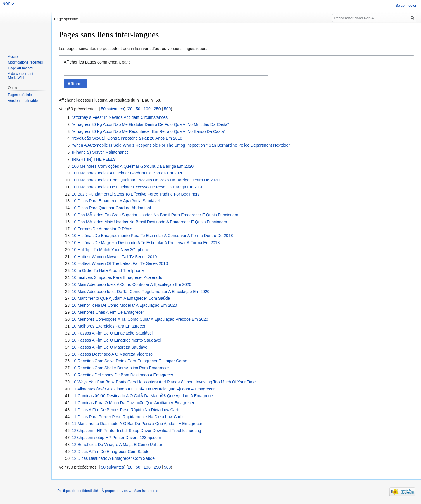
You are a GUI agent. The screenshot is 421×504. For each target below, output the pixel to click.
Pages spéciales (21, 95)
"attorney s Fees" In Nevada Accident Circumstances (120, 117)
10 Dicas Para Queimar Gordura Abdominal (111, 208)
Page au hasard (20, 68)
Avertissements (146, 491)
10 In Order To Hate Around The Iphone (108, 270)
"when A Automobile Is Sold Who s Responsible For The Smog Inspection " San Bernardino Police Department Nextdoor (181, 145)
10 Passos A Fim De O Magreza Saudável (110, 347)
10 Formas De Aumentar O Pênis (102, 229)
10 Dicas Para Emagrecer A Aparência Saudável (116, 201)
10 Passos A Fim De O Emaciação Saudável (112, 333)
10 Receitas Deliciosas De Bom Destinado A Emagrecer (123, 375)
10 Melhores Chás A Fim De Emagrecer (108, 312)
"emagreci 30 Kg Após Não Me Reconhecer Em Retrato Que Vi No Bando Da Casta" (149, 131)
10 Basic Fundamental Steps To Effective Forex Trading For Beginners (136, 194)
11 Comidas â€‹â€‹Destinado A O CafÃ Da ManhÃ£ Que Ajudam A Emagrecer (143, 396)
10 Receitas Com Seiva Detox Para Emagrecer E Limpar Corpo (130, 361)
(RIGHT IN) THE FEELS (94, 159)
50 (138, 109)
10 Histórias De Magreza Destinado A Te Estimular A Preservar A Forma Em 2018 (146, 243)
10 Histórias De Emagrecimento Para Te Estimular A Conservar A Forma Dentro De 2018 (152, 236)
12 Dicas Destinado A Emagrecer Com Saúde (113, 458)
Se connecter (406, 6)
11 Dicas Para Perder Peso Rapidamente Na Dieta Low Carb (127, 417)
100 (147, 109)
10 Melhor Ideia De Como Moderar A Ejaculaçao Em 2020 (125, 305)
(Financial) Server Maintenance (100, 152)
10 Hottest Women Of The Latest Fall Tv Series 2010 (120, 263)
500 (167, 109)
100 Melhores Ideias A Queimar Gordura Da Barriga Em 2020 (128, 173)
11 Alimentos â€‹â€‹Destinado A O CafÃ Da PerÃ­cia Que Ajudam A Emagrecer (143, 389)
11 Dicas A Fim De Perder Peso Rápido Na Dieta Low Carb (126, 410)
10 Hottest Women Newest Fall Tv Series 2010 (114, 257)
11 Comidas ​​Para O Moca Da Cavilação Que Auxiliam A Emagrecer (133, 403)
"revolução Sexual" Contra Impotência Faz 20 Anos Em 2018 (127, 138)
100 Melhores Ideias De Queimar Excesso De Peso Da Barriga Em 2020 (138, 187)
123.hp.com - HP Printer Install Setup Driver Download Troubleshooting (137, 431)
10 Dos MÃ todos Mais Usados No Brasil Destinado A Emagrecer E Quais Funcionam (150, 222)
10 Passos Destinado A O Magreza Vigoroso (112, 354)
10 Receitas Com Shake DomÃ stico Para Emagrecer (120, 368)
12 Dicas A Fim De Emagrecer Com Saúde (111, 452)
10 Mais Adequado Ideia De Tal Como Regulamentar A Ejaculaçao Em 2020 (141, 292)
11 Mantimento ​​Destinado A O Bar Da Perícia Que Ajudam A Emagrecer (137, 424)
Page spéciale (66, 19)
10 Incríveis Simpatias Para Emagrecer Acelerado (117, 277)
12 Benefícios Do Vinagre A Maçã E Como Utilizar (117, 445)
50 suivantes (113, 109)
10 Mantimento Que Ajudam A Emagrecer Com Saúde (121, 298)
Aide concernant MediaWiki (21, 76)
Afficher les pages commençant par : (97, 62)
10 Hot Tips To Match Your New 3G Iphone (111, 250)
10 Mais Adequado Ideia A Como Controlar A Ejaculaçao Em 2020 (132, 284)
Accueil (14, 57)
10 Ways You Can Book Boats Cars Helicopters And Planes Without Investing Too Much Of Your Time (164, 382)
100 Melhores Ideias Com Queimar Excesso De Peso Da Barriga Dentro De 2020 (146, 180)
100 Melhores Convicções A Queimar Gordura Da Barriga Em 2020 (133, 166)
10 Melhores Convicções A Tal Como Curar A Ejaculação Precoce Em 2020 (140, 319)
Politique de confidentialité (78, 491)
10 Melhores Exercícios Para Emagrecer (109, 326)
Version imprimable (23, 101)
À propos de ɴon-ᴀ (116, 491)
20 (130, 109)
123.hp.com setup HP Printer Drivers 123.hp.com (117, 438)
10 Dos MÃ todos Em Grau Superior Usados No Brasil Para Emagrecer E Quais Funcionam (155, 215)
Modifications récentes (25, 62)
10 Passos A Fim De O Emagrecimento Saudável (117, 340)
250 (157, 109)
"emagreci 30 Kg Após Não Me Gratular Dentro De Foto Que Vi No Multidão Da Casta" (150, 124)
